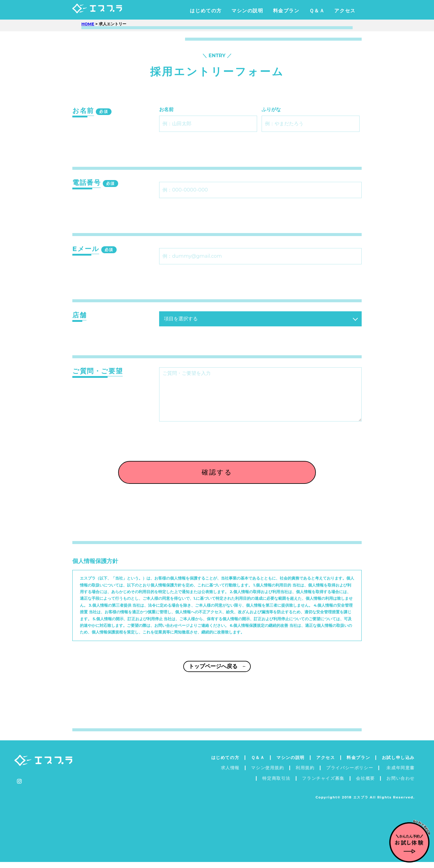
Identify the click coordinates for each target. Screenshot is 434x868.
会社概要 (365, 784)
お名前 (166, 109)
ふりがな (271, 109)
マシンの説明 (247, 11)
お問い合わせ (401, 784)
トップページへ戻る (217, 677)
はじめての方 (206, 11)
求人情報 (230, 774)
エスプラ (109, 11)
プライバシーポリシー (350, 774)
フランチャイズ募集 (323, 784)
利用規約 (305, 774)
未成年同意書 (400, 774)
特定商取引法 (276, 784)
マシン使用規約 (267, 774)
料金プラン (286, 11)
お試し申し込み (398, 764)
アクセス (345, 11)
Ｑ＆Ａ (317, 11)
